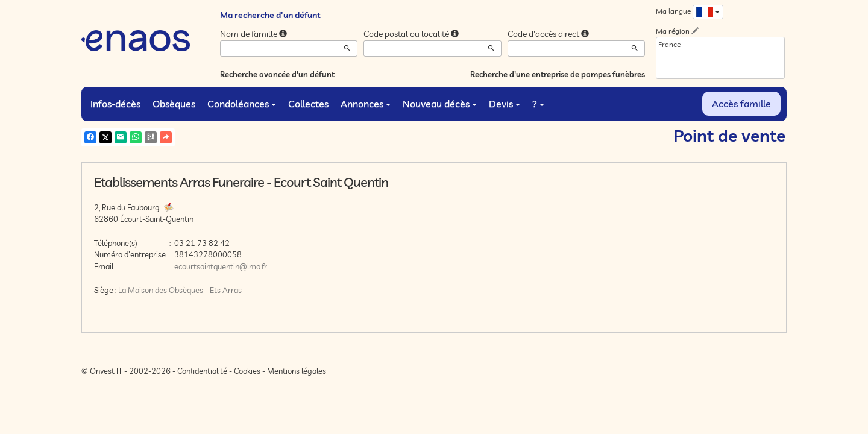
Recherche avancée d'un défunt (277, 74)
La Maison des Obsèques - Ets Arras (180, 290)
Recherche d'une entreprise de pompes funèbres (558, 74)
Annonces (366, 104)
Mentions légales (297, 371)
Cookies (247, 371)
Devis (505, 104)
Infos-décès (115, 104)
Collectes (308, 104)
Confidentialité (202, 371)
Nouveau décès (440, 104)
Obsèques (174, 104)
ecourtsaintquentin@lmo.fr (221, 266)
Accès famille (741, 104)
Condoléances (242, 104)
